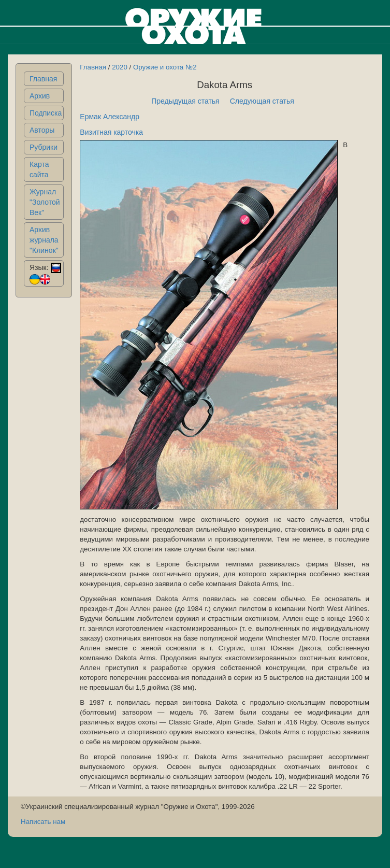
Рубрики (44, 147)
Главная (43, 79)
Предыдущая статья (185, 101)
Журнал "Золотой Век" (45, 202)
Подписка (46, 113)
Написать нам (43, 822)
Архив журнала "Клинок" (44, 240)
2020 (120, 67)
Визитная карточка (111, 132)
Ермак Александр (110, 117)
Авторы (42, 130)
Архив (40, 96)
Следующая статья (262, 101)
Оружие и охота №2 (165, 67)
